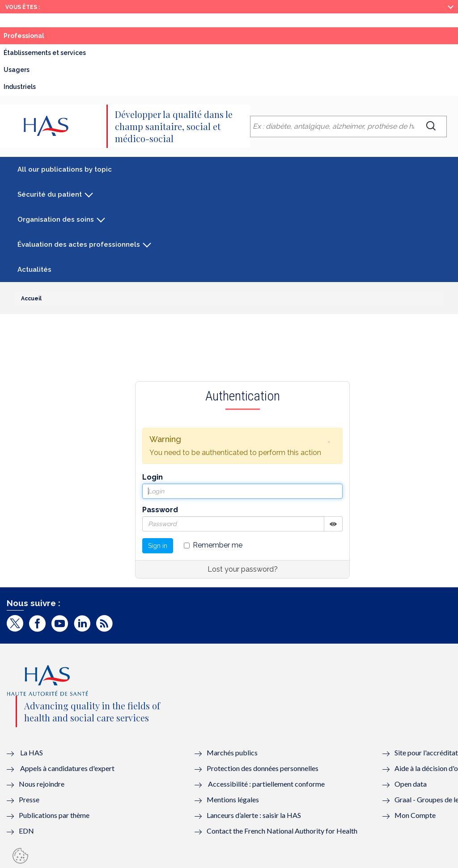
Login (153, 477)
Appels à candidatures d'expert (67, 768)
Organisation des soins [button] (56, 219)
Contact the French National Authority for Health (282, 831)
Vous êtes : (23, 7)
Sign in (158, 546)
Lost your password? (243, 569)
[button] (329, 442)
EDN (26, 831)
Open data (411, 784)
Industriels (20, 87)
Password (160, 510)
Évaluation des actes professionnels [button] (79, 244)
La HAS (32, 752)
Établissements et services (45, 53)
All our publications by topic (65, 169)
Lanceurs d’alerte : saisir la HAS (254, 815)
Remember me (213, 545)
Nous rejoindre (42, 784)
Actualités (34, 270)
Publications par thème (54, 815)
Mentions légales (233, 799)
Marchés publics (233, 752)
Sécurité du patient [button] (50, 194)
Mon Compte (415, 815)
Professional (24, 36)
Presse (29, 799)
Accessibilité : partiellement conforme (266, 784)
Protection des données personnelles (263, 768)
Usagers (17, 70)
